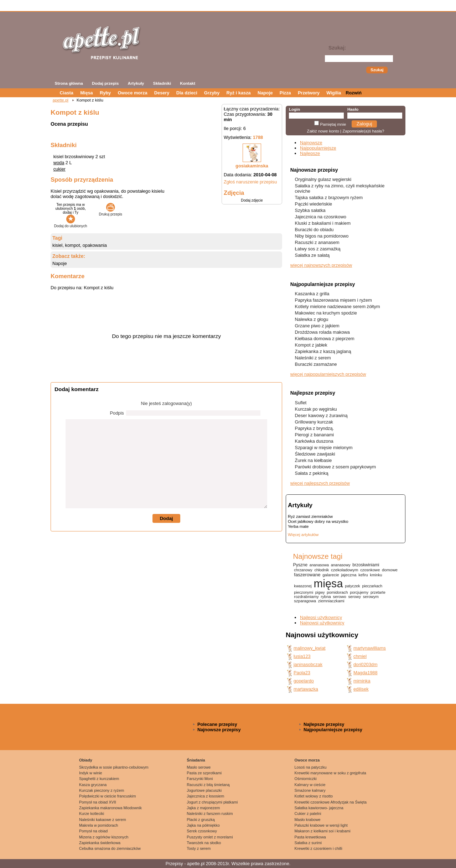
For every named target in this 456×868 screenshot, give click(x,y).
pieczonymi (304, 592)
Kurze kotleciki (92, 814)
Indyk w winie (91, 773)
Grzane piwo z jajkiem (317, 326)
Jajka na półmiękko (203, 825)
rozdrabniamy (306, 597)
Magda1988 (366, 673)
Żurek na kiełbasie (313, 460)
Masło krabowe (308, 820)
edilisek (361, 689)
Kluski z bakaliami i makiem (323, 223)
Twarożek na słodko (204, 843)
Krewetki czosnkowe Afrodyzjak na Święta (331, 802)
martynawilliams (370, 648)
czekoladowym (344, 570)
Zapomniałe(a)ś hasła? (363, 131)
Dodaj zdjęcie (252, 200)
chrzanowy (303, 570)
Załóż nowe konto (323, 131)
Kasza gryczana (93, 785)
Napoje (265, 93)
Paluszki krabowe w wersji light (321, 825)
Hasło (353, 109)
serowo (340, 597)
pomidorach (337, 592)
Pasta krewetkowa (310, 837)
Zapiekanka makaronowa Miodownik (110, 808)
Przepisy (174, 864)
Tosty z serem (199, 848)
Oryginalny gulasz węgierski (323, 179)
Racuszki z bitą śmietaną (208, 785)
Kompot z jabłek (311, 345)
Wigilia (334, 93)
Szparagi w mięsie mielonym (324, 448)
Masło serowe (199, 767)
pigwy (320, 592)
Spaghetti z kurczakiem (99, 779)
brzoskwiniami (366, 565)
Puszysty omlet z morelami (210, 837)
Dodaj (166, 518)
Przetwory (309, 93)
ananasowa (319, 565)
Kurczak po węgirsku (316, 409)
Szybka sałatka (310, 210)
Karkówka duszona (314, 441)
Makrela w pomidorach (99, 825)
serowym (371, 597)
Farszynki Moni (200, 779)
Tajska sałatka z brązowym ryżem (329, 197)
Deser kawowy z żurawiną (321, 415)
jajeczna (349, 575)
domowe (390, 570)
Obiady (86, 760)
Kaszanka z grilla (312, 294)
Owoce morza (132, 93)
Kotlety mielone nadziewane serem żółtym (338, 306)
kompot (73, 245)
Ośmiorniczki (306, 779)
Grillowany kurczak (314, 422)
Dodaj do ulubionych (71, 224)
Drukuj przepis (111, 212)
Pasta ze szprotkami (204, 773)
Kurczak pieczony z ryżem (102, 790)
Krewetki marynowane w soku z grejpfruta (330, 773)
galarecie (331, 575)
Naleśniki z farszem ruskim (210, 814)
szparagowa (305, 601)
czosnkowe (370, 570)
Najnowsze (311, 143)
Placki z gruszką (201, 820)
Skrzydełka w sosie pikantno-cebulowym (114, 767)
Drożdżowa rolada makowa (322, 332)
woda (59, 163)
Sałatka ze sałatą (312, 255)
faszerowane (307, 575)
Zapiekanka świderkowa (100, 843)
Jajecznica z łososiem (205, 796)
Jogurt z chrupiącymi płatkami (212, 802)
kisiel (57, 245)
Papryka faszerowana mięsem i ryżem (333, 300)
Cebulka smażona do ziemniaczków (110, 848)
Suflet (301, 403)
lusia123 (302, 656)
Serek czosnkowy (202, 831)
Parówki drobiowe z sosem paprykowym (336, 467)
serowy (354, 597)
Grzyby (212, 93)
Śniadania (196, 760)
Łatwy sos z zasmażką (318, 249)
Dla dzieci (187, 93)
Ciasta (67, 93)
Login (294, 109)
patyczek (352, 586)
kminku (376, 575)
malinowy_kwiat (310, 648)
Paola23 (302, 673)
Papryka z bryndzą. (315, 428)
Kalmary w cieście (310, 785)
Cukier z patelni (308, 814)
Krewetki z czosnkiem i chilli (318, 848)
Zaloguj (364, 124)
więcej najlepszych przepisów (320, 483)
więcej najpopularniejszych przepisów (328, 374)
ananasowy (341, 565)
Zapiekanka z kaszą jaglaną (323, 351)
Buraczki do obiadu (314, 230)
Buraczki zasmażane (316, 364)
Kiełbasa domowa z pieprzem (325, 339)
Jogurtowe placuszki (204, 790)
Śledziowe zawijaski (315, 454)
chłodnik (322, 570)
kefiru (363, 575)
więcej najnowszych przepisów (321, 265)
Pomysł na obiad (93, 831)
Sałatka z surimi (308, 843)
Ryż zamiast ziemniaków (310, 516)
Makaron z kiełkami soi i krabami (323, 831)
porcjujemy (359, 592)
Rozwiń (354, 93)
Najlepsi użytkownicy (321, 617)
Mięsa (87, 93)
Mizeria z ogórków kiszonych (104, 837)
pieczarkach (372, 586)
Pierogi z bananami (315, 435)
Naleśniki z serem (313, 358)
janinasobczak (308, 664)
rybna (326, 597)
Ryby (105, 93)
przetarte (378, 592)
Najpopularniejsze (318, 148)
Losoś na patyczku (311, 767)
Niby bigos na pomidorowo (322, 236)
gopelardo (304, 681)
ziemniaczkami (331, 601)
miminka (362, 681)
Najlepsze (310, 153)
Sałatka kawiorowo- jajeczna (319, 808)
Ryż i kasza (238, 93)
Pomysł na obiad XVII (98, 802)
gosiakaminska (252, 166)
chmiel (360, 656)
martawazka (306, 689)
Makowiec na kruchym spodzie (326, 313)
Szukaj (377, 70)
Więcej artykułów (303, 535)
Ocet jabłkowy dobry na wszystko (318, 521)
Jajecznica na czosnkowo (321, 217)
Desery (162, 93)
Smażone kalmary (310, 790)
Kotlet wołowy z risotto (314, 796)
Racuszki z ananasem (317, 242)
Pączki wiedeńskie (314, 204)
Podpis (117, 413)
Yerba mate (298, 526)
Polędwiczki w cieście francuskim (108, 796)
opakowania (95, 245)
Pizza (285, 93)
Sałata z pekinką (312, 473)
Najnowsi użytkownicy (322, 623)
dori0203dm (366, 664)
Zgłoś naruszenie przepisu (250, 182)
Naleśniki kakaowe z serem (103, 820)
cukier (59, 169)
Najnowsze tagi (318, 556)
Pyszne (300, 565)
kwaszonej (303, 586)
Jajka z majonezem (203, 808)
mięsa (328, 584)
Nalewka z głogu (312, 319)
